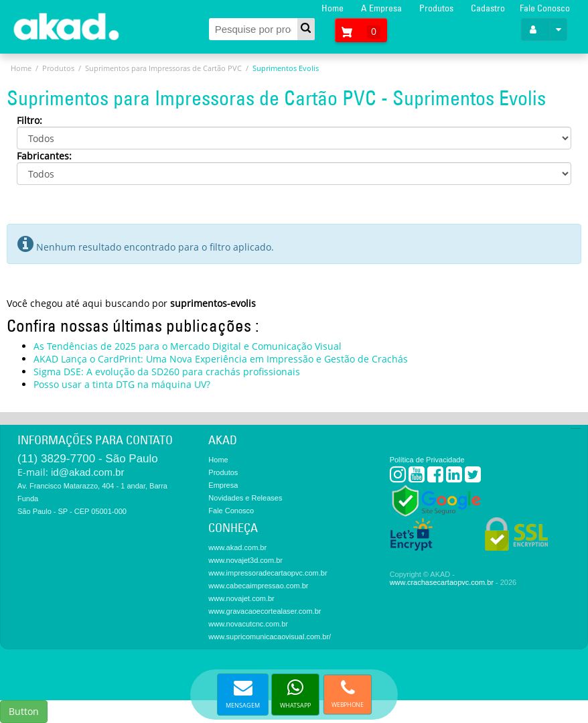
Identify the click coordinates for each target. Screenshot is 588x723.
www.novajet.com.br (241, 598)
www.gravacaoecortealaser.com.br (265, 611)
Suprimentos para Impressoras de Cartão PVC (163, 68)
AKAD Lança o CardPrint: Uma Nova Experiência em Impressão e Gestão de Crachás (221, 359)
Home (333, 8)
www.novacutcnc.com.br (248, 624)
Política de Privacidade (427, 460)
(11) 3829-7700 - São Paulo (88, 459)
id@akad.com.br (87, 472)
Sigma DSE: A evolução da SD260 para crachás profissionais (167, 372)
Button (24, 711)
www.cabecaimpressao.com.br (258, 586)
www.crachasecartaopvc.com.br (442, 582)
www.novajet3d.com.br (245, 560)
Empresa (223, 485)
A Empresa (381, 8)
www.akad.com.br (237, 547)
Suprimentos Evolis (286, 68)
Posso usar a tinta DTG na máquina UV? (122, 384)
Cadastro (488, 8)
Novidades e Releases (245, 498)
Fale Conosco (545, 8)
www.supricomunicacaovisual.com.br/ (270, 637)
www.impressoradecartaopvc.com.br (268, 573)
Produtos (436, 8)
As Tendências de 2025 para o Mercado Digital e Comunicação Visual (188, 346)
